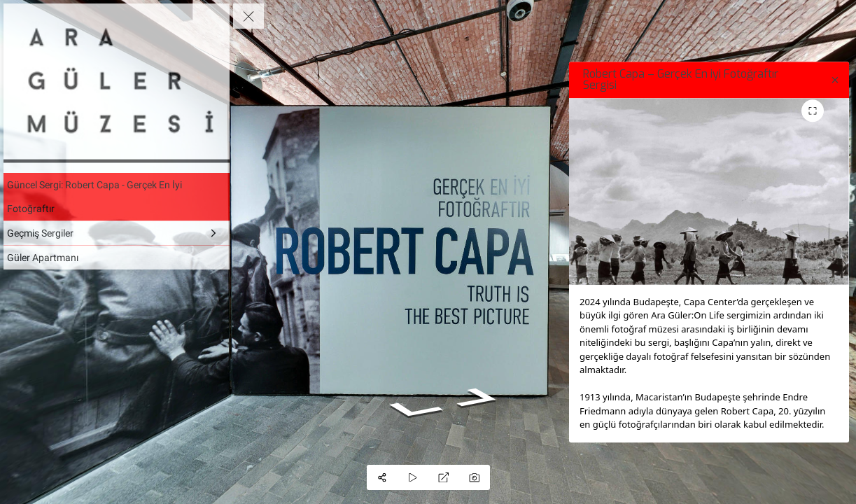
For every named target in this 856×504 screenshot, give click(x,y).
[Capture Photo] (475, 477)
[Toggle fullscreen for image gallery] (813, 111)
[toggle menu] (248, 16)
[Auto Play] (413, 477)
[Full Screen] (444, 477)
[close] (835, 80)
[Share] (382, 477)
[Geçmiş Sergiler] (117, 233)
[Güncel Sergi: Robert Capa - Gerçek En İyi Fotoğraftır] (117, 197)
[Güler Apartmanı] (117, 258)
